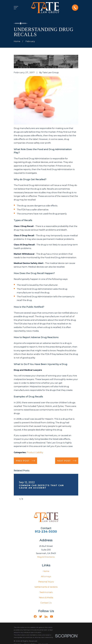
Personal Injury (46, 582)
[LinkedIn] (46, 616)
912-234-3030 (46, 532)
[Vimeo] (57, 616)
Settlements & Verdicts (46, 587)
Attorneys (46, 576)
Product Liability (35, 452)
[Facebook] (35, 616)
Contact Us (46, 603)
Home (46, 571)
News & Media (46, 598)
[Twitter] (41, 616)
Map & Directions (46, 557)
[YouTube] (51, 616)
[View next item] (27, 499)
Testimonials (46, 592)
